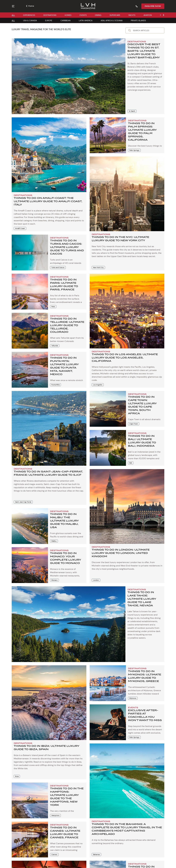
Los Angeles (98, 385)
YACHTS (132, 15)
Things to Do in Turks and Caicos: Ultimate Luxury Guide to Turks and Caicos (67, 247)
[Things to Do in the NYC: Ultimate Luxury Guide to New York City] (127, 194)
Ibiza (17, 776)
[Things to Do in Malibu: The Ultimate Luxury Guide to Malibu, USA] (30, 526)
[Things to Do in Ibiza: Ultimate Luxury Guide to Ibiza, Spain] (49, 703)
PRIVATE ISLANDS (138, 21)
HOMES (68, 15)
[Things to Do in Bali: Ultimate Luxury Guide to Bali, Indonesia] (108, 448)
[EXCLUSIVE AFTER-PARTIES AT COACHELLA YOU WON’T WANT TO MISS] (108, 722)
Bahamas (96, 855)
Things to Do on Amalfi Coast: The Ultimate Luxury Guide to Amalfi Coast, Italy (48, 201)
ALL (13, 15)
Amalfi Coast (20, 228)
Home (30, 6)
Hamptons (55, 815)
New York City (98, 268)
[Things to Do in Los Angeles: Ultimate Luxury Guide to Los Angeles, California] (127, 311)
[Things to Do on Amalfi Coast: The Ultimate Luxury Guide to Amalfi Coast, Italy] (49, 155)
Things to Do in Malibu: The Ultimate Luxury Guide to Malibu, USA (64, 521)
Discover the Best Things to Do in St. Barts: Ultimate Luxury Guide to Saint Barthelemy (144, 51)
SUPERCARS (115, 15)
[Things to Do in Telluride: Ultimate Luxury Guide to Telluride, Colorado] (30, 331)
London (96, 580)
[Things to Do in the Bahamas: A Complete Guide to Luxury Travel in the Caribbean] (127, 781)
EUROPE (49, 21)
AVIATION (148, 15)
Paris (53, 307)
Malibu (54, 541)
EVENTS (83, 15)
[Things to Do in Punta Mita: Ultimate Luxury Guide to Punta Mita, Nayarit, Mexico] (30, 370)
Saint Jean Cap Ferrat (23, 502)
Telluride (55, 346)
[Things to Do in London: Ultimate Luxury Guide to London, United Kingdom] (127, 506)
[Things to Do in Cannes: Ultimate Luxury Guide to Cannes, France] (30, 840)
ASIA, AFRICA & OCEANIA (112, 21)
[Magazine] (88, 6)
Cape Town (134, 424)
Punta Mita (55, 385)
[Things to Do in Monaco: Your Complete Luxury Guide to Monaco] (30, 565)
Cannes (54, 855)
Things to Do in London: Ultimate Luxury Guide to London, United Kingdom (121, 553)
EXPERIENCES (29, 15)
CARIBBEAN (66, 21)
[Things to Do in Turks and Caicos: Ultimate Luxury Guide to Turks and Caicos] (30, 253)
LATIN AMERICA (86, 21)
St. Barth (132, 111)
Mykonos (133, 698)
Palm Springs (134, 150)
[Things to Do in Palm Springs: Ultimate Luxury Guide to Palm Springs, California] (108, 135)
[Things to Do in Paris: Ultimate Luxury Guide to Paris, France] (30, 292)
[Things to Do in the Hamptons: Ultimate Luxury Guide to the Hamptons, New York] (30, 800)
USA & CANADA (30, 21)
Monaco (54, 580)
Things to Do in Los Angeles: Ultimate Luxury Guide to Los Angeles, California (125, 358)
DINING (98, 15)
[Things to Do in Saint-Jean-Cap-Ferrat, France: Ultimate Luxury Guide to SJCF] (49, 428)
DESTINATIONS (50, 15)
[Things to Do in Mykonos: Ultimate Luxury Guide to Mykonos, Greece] (108, 683)
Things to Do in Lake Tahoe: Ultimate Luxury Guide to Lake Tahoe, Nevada (142, 599)
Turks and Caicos (58, 268)
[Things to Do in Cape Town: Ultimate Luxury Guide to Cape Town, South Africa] (108, 409)
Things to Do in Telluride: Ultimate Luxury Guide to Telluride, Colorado (67, 325)
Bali (131, 463)
